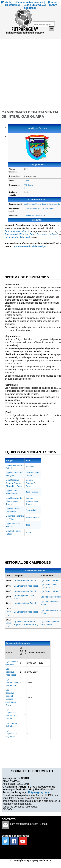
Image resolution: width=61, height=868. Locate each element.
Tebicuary (30, 467)
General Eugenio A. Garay (31, 483)
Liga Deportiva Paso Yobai (26, 586)
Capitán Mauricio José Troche (32, 501)
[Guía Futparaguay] (35, 5)
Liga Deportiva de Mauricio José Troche (39, 208)
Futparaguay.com (39, 792)
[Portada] (7, 2)
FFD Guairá (28, 185)
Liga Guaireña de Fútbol (33, 215)
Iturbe (28, 532)
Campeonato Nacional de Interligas (29, 246)
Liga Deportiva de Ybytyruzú (11, 733)
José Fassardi (32, 492)
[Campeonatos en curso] (30, 2)
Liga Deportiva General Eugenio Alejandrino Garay (14, 483)
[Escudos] (54, 2)
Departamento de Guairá (17, 231)
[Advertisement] (29, 74)
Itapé (28, 525)
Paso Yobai (31, 510)
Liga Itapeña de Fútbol (51, 597)
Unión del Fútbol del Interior (18, 237)
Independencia (32, 517)
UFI (25, 188)
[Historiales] (12, 5)
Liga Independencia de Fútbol (12, 682)
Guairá (26, 181)
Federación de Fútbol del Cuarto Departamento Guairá (31, 234)
